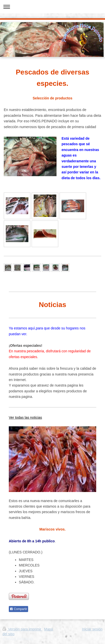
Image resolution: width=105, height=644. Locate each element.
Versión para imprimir (22, 629)
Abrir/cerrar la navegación (52, 7)
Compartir (18, 609)
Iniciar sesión (92, 629)
